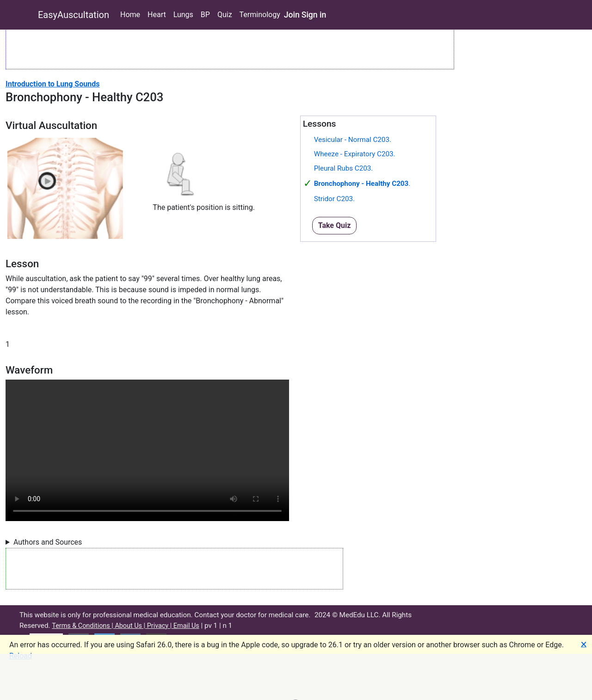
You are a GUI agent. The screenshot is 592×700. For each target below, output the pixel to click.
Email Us (186, 626)
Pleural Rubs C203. (344, 168)
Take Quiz (335, 225)
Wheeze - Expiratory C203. (355, 154)
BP (205, 15)
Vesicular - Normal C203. (353, 140)
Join (292, 15)
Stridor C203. (334, 199)
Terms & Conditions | (83, 626)
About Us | (131, 626)
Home (130, 15)
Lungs (183, 15)
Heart (157, 15)
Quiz (225, 15)
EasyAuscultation (74, 15)
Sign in (314, 15)
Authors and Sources (48, 542)
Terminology (260, 15)
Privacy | (160, 626)
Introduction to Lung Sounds (52, 84)
